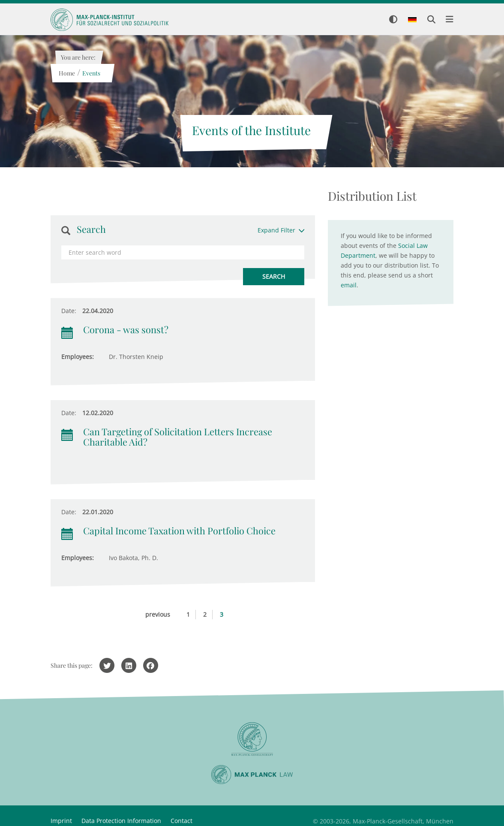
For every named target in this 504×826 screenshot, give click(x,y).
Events (91, 73)
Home (66, 73)
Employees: (78, 357)
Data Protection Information (121, 821)
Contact (181, 821)
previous (158, 614)
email (349, 285)
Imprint (61, 821)
